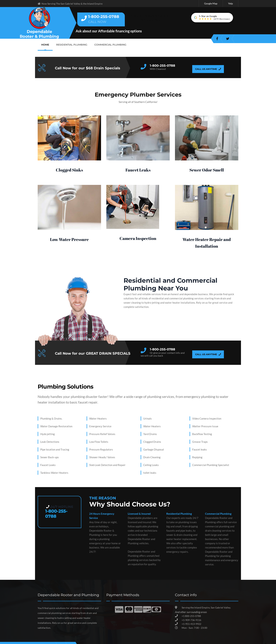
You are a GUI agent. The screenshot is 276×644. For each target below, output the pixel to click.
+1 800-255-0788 (191, 615)
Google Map (212, 3)
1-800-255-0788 (162, 65)
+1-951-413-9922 (191, 623)
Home (45, 44)
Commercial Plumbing (108, 44)
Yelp (231, 3)
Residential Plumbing (71, 44)
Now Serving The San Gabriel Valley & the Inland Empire (70, 3)
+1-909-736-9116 (191, 619)
